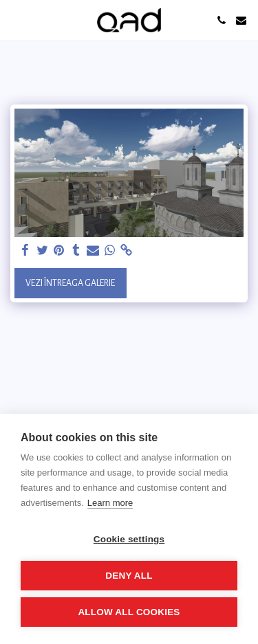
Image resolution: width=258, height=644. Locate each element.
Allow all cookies (129, 612)
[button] (15, 20)
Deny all (129, 576)
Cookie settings (129, 539)
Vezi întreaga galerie (70, 283)
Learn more (110, 503)
